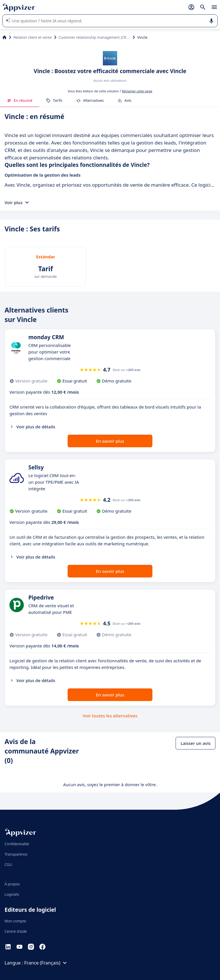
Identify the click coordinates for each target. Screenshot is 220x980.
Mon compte (15, 921)
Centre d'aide (16, 931)
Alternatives (90, 100)
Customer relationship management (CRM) (95, 37)
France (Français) (46, 963)
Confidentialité (17, 844)
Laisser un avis (196, 743)
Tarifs (54, 100)
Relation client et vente (33, 37)
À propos (12, 884)
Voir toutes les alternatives (110, 716)
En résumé (20, 100)
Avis (124, 100)
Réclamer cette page (137, 91)
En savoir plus (110, 441)
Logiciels (12, 894)
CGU (8, 864)
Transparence (16, 854)
